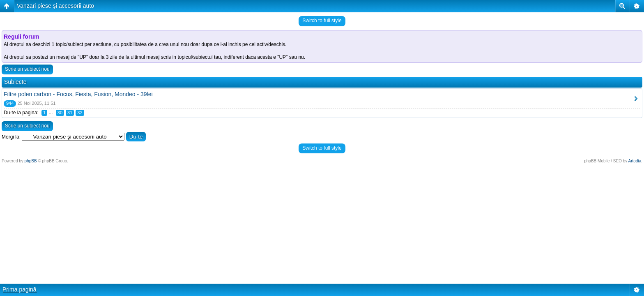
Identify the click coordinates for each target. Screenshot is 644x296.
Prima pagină (20, 289)
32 (80, 113)
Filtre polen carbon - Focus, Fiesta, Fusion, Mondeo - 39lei (78, 94)
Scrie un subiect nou (27, 69)
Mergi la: (11, 137)
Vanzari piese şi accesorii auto (55, 6)
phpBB (31, 161)
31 (70, 113)
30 (60, 113)
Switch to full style (322, 21)
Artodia (635, 161)
